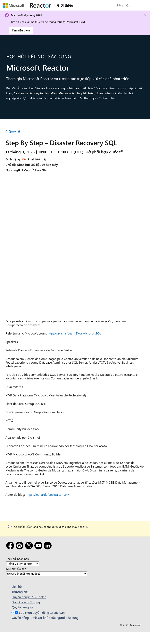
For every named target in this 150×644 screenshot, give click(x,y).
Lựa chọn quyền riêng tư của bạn (38, 612)
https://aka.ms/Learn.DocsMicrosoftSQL (74, 333)
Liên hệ (17, 586)
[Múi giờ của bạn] (47, 574)
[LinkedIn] (48, 546)
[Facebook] (11, 546)
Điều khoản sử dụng (26, 602)
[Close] (145, 15)
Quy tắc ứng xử (22, 607)
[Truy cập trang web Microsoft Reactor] (41, 5)
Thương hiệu (21, 592)
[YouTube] (39, 546)
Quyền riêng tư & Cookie (29, 597)
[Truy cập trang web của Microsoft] (14, 5)
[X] (30, 546)
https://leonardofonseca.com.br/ (47, 494)
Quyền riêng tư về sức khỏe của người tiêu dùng (45, 618)
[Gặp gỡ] (20, 546)
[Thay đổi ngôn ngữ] (23, 564)
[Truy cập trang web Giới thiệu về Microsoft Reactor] (65, 5)
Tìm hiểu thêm (21, 30)
